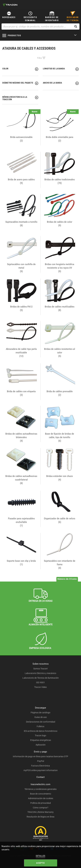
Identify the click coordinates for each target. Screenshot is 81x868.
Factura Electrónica (40, 766)
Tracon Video (40, 687)
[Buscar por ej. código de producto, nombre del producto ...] (40, 27)
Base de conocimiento (41, 794)
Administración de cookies (41, 798)
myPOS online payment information (41, 770)
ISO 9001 (40, 682)
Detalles (40, 856)
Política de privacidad (41, 803)
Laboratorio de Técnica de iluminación (41, 678)
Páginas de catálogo (40, 713)
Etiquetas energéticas (41, 740)
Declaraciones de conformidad (41, 722)
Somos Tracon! (40, 669)
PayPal (41, 761)
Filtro (39, 58)
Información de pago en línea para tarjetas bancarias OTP (40, 756)
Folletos (40, 726)
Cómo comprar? (41, 808)
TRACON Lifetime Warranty (40, 812)
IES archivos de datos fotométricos (41, 731)
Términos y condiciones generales (40, 789)
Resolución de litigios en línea (40, 817)
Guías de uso (41, 717)
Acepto (40, 863)
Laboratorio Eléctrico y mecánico (40, 673)
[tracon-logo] (10, 5)
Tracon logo (40, 735)
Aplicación (41, 745)
